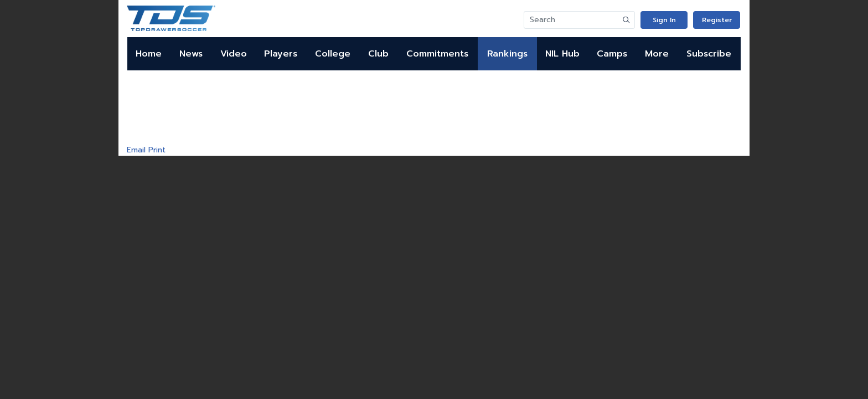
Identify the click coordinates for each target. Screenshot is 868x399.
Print (157, 150)
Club (378, 54)
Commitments (437, 54)
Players (281, 54)
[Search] (571, 20)
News (191, 54)
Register (717, 20)
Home (149, 54)
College (333, 54)
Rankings (507, 54)
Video (234, 54)
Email (136, 150)
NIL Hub (562, 54)
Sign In (664, 20)
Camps (612, 54)
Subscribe (709, 54)
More (657, 54)
